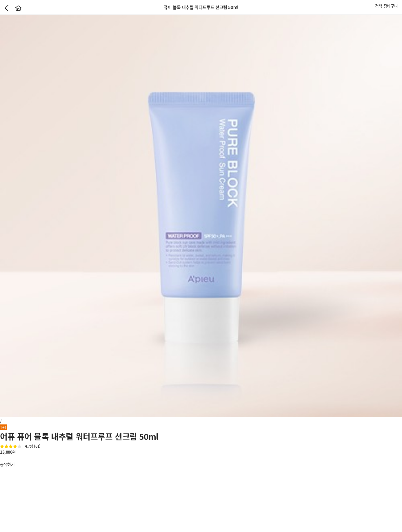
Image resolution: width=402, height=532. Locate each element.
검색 (379, 6)
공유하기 (7, 464)
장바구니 (391, 6)
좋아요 (3, 458)
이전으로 (7, 8)
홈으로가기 (18, 8)
